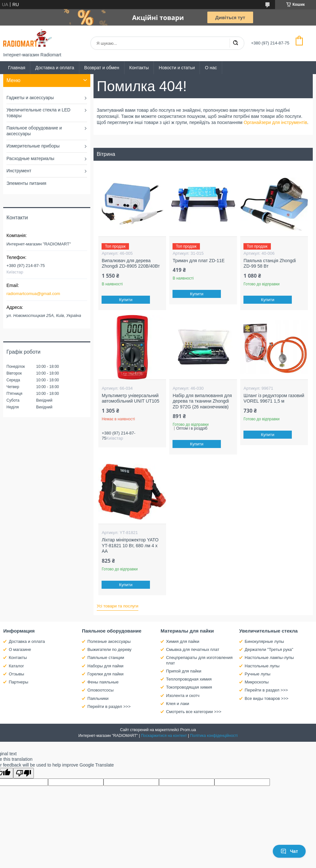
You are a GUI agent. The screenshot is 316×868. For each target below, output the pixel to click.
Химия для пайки (183, 641)
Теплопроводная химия (189, 679)
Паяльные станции (106, 658)
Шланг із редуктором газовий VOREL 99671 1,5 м (274, 398)
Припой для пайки (184, 671)
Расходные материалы (30, 158)
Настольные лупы (262, 666)
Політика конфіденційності (214, 736)
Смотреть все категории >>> (194, 712)
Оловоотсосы (100, 690)
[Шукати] (235, 43)
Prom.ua (188, 730)
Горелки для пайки (105, 674)
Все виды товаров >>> (267, 698)
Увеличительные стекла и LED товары (38, 113)
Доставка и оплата (55, 68)
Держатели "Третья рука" (269, 649)
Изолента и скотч (183, 696)
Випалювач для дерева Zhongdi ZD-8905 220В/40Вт (131, 263)
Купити (126, 300)
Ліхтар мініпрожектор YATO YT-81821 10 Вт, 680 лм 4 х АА (130, 545)
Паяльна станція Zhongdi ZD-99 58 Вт (270, 263)
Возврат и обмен (102, 68)
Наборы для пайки (105, 666)
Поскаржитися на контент (164, 736)
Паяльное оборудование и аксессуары (34, 131)
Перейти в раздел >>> (109, 706)
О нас (211, 68)
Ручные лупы (258, 674)
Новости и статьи (177, 68)
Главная (17, 68)
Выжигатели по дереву (109, 649)
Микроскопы (257, 682)
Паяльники (98, 698)
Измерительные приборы (33, 146)
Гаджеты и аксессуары (30, 98)
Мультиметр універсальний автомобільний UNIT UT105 (130, 398)
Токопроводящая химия (189, 687)
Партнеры (18, 682)
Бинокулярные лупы (264, 641)
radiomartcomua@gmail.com (33, 294)
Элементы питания (26, 183)
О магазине (20, 649)
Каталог (16, 666)
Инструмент (19, 171)
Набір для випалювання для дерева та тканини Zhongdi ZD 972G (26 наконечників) (202, 401)
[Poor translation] (24, 773)
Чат (289, 851)
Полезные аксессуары (109, 641)
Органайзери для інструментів (276, 122)
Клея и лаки (178, 704)
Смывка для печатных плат (193, 649)
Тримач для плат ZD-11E (198, 261)
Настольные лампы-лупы (269, 658)
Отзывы (16, 674)
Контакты (139, 68)
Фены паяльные (103, 682)
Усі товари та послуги (118, 606)
